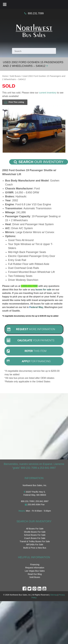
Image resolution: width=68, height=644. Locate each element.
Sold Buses (15, 76)
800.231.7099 (36, 13)
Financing (35, 565)
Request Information (35, 568)
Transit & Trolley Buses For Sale (35, 541)
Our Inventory (39, 162)
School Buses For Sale (35, 535)
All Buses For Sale (35, 529)
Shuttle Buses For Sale (35, 532)
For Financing (29, 361)
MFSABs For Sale (35, 545)
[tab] (34, 329)
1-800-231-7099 (29, 286)
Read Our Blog (35, 574)
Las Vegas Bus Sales (35, 571)
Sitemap (54, 595)
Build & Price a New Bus (35, 548)
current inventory (48, 93)
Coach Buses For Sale (35, 538)
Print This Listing (14, 102)
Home (5, 76)
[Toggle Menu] (5, 4)
